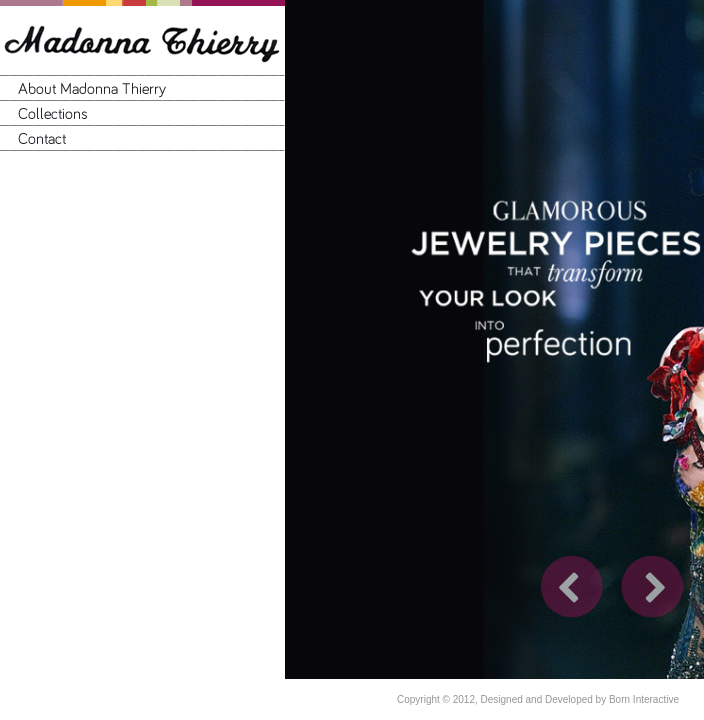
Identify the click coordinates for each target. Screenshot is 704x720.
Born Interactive (644, 699)
